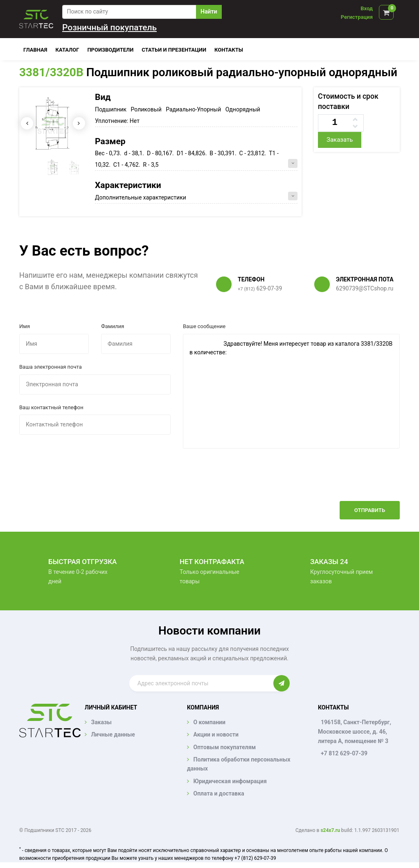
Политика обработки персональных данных (239, 764)
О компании (209, 722)
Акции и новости (216, 734)
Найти (209, 11)
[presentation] (338, 481)
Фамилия (113, 326)
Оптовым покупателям (224, 747)
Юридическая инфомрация (230, 781)
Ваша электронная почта (51, 367)
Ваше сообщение (204, 326)
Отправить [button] (370, 510)
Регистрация (357, 17)
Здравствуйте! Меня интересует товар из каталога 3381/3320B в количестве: (291, 391)
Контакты (229, 50)
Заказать (340, 140)
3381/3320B (51, 72)
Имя (25, 326)
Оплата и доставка (219, 793)
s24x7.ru (330, 830)
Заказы (101, 722)
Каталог (68, 50)
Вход (367, 8)
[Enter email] (202, 683)
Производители (110, 50)
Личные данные (113, 734)
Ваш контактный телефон (51, 407)
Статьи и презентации (174, 50)
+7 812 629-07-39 (344, 753)
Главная (35, 50)
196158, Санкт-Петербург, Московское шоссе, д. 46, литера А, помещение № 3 (355, 732)
